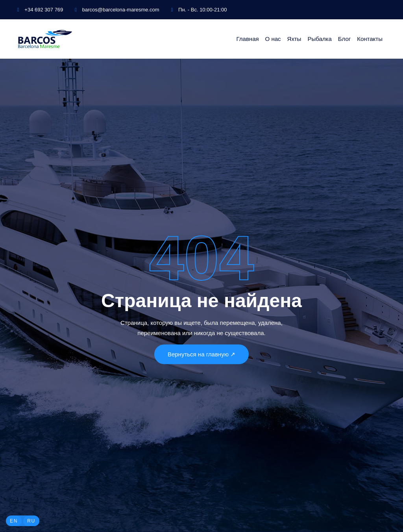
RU (31, 521)
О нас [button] (273, 39)
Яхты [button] (294, 39)
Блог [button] (344, 39)
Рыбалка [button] (319, 39)
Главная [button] (248, 39)
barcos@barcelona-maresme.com (117, 10)
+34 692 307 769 (40, 10)
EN (14, 521)
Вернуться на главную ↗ (201, 354)
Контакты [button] (370, 39)
